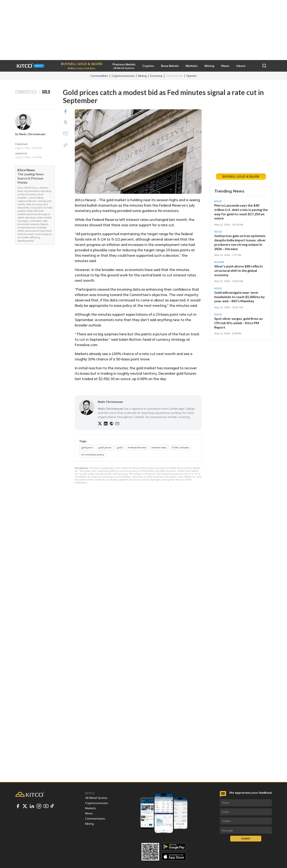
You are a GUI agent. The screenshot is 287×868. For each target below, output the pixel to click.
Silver (219, 262)
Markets (91, 808)
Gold (218, 201)
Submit (246, 839)
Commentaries (95, 819)
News (89, 813)
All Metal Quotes (96, 798)
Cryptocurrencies (123, 76)
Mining (142, 76)
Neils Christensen (32, 134)
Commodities (99, 76)
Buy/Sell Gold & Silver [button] (241, 177)
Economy (156, 76)
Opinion (191, 76)
